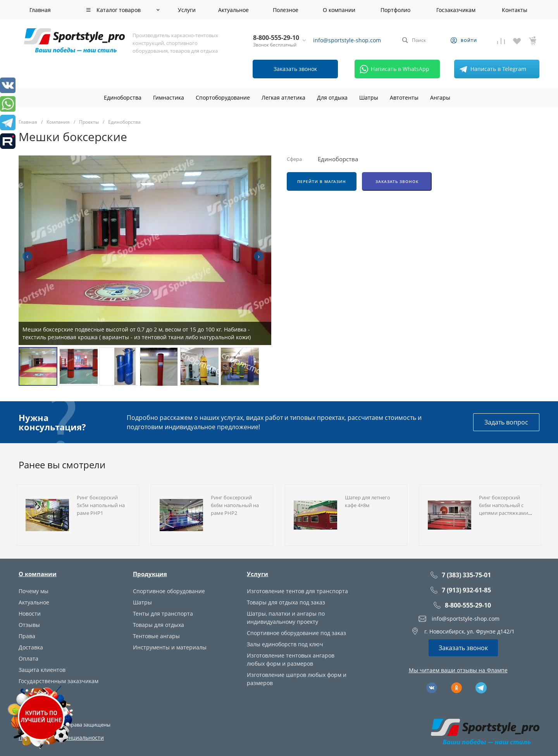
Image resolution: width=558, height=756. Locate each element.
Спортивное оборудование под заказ (296, 633)
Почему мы (34, 591)
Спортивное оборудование (169, 591)
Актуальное (34, 602)
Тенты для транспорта (163, 614)
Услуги (257, 574)
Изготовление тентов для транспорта (297, 591)
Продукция (150, 574)
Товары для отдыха (158, 625)
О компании (38, 574)
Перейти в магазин (322, 181)
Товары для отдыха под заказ (286, 602)
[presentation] (27, 256)
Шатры (142, 602)
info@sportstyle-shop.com (347, 40)
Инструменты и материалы (170, 647)
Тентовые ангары (156, 636)
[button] (38, 366)
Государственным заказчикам (59, 681)
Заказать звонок (397, 181)
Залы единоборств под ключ (285, 644)
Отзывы (29, 625)
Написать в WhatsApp (393, 69)
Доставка (31, 647)
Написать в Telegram (491, 69)
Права (27, 636)
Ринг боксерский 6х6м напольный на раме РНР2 (235, 505)
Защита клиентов (42, 670)
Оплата (28, 658)
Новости (30, 614)
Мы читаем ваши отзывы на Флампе (458, 670)
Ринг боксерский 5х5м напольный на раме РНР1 (101, 505)
